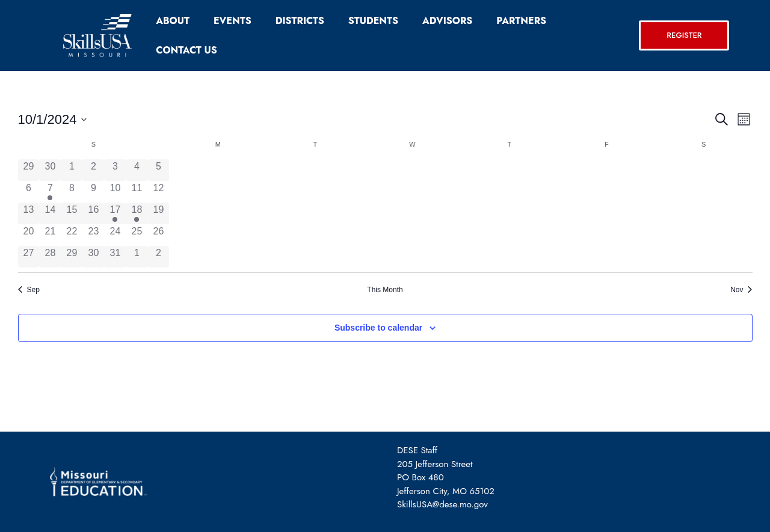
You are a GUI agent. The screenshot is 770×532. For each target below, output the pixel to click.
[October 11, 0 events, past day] (137, 192)
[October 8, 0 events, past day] (72, 192)
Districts (300, 21)
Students (373, 21)
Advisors (447, 21)
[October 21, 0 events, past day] (50, 235)
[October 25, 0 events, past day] (137, 235)
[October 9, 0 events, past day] (93, 192)
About (173, 21)
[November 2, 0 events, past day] (158, 257)
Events (233, 21)
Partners (521, 21)
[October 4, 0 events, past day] (137, 170)
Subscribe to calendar (378, 328)
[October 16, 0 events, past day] (93, 213)
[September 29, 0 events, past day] (29, 170)
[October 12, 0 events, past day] (158, 192)
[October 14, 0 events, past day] (50, 213)
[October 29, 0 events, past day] (72, 257)
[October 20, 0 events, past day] (29, 235)
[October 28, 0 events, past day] (50, 257)
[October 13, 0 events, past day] (29, 213)
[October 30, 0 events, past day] (93, 257)
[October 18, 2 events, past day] (137, 213)
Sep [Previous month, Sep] (29, 290)
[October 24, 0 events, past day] (115, 235)
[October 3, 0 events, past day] (115, 170)
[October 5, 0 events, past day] (158, 170)
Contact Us (186, 50)
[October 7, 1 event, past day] (50, 192)
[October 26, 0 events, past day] (158, 235)
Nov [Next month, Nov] (741, 290)
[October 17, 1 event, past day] (115, 213)
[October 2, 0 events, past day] (93, 170)
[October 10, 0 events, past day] (115, 192)
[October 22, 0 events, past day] (72, 235)
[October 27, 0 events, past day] (29, 257)
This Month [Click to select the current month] (385, 290)
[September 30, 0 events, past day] (50, 170)
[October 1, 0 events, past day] (72, 170)
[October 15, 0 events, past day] (72, 213)
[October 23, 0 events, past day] (93, 235)
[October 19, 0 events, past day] (158, 213)
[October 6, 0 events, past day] (29, 192)
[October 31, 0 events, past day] (115, 257)
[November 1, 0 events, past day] (137, 257)
